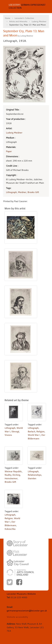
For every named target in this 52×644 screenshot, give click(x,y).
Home (8, 18)
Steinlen (32, 478)
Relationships (35, 475)
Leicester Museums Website (21, 594)
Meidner (22, 192)
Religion (40, 431)
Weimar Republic (13, 471)
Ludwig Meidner (39, 21)
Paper (9, 151)
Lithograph (11, 192)
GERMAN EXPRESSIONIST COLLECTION (27, 6)
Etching (16, 475)
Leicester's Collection (24, 18)
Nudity (8, 475)
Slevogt (15, 431)
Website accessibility (17, 617)
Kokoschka (10, 529)
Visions (8, 435)
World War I (34, 435)
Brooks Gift (33, 192)
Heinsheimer (11, 478)
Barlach (31, 431)
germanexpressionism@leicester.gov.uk (27, 611)
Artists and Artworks (18, 21)
